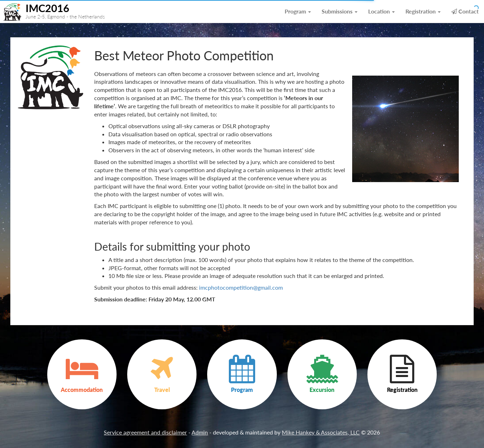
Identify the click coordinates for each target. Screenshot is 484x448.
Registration (402, 374)
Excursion (322, 374)
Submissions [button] (340, 11)
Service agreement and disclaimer (145, 432)
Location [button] (381, 11)
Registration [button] (423, 11)
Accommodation (82, 374)
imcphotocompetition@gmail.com (241, 287)
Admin (200, 432)
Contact (465, 11)
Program (242, 374)
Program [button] (298, 11)
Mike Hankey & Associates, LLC (321, 432)
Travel (162, 374)
